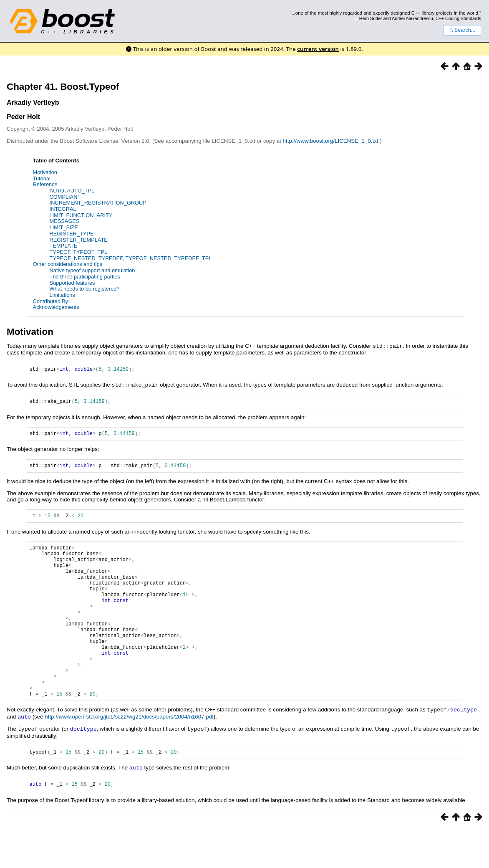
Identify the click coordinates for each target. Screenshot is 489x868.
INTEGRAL (63, 209)
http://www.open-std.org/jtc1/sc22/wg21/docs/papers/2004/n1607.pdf (129, 754)
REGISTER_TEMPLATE (79, 240)
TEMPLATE (64, 246)
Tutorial (42, 178)
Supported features (72, 283)
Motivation (45, 172)
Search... (462, 30)
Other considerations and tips (68, 264)
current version (318, 49)
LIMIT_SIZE (64, 227)
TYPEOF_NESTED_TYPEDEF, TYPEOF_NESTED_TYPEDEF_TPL (131, 258)
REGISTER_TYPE (72, 234)
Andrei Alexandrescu (412, 18)
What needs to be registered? (85, 289)
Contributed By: (51, 301)
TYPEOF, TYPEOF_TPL (78, 252)
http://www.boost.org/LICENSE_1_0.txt (331, 141)
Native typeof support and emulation (92, 270)
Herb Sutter (371, 18)
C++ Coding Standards (458, 18)
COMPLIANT (65, 197)
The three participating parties (85, 277)
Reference (45, 184)
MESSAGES (65, 221)
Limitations (62, 295)
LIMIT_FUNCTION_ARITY (81, 215)
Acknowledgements (56, 307)
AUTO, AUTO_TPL (72, 191)
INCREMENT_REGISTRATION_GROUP (98, 203)
